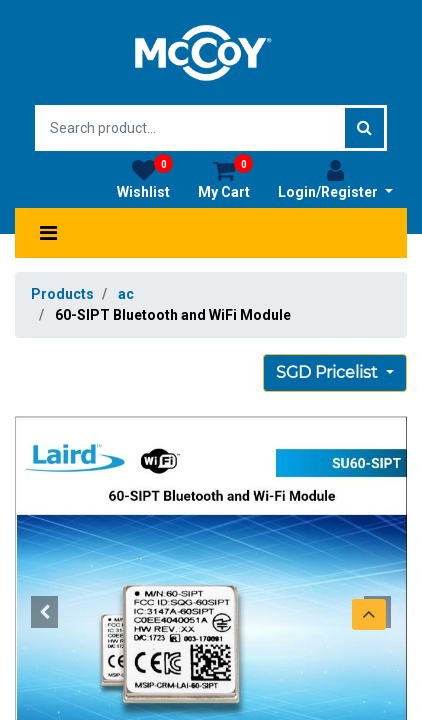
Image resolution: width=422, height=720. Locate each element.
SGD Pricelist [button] (329, 372)
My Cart (225, 179)
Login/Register (335, 179)
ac (126, 294)
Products (62, 294)
